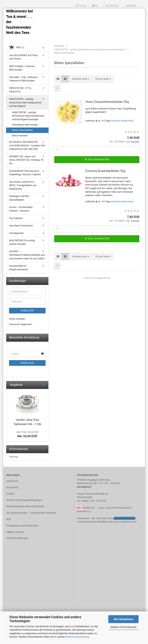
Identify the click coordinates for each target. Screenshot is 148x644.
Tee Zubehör (16, 218)
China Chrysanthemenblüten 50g (107, 102)
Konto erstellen (17, 319)
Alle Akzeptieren (124, 619)
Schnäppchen (16, 233)
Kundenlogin (111, 6)
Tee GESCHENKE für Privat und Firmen (23, 57)
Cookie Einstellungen (17, 538)
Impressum (12, 481)
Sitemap (14, 457)
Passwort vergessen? (21, 324)
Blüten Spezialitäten (22, 130)
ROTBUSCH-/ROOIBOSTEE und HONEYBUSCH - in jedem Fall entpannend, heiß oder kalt (27, 145)
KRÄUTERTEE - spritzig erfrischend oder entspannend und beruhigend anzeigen (28, 116)
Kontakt (10, 494)
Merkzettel (130, 6)
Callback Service (15, 532)
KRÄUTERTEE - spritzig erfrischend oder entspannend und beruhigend (25, 102)
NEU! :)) (17, 48)
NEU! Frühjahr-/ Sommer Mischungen (22, 68)
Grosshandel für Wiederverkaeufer (19, 268)
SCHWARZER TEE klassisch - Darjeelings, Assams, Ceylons (25, 173)
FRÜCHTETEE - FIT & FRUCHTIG (20, 90)
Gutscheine (12, 487)
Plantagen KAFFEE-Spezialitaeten (19, 198)
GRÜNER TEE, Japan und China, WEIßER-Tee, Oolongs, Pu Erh (26, 160)
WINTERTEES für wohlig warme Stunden (22, 242)
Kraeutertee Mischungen (25, 125)
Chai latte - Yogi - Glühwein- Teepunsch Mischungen (24, 79)
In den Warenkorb (97, 160)
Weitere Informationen (123, 627)
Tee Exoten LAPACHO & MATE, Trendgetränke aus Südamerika (23, 185)
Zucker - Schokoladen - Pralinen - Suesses (21, 209)
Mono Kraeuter (20, 136)
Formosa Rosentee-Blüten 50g (105, 171)
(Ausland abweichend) (122, 121)
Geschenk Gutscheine (21, 226)
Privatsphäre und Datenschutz (22, 526)
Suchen (81, 6)
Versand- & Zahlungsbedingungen (24, 500)
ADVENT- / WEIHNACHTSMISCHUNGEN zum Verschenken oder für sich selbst (27, 255)
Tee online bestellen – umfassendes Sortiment (31, 513)
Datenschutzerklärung (77, 637)
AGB (8, 519)
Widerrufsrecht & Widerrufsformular (25, 506)
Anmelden (27, 311)
